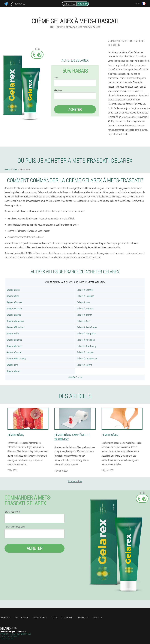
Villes (54, 617)
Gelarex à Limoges (85, 352)
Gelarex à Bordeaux (15, 321)
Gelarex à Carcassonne (87, 358)
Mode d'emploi (22, 617)
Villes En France (75, 377)
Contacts (97, 617)
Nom (56, 77)
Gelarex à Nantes (14, 340)
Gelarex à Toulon (14, 352)
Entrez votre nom (12, 512)
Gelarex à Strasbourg (86, 346)
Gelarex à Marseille (85, 290)
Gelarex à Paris (13, 290)
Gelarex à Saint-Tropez (87, 327)
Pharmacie (83, 617)
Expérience (5, 617)
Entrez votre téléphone (15, 527)
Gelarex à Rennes (14, 346)
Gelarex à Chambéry (15, 327)
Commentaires (40, 617)
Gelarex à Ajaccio (14, 308)
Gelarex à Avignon (85, 308)
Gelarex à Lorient (84, 365)
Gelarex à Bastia (14, 315)
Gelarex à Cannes (14, 302)
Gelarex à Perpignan (86, 340)
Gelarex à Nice (13, 296)
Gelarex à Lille (13, 333)
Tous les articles (75, 481)
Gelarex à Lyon (83, 302)
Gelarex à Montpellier (86, 333)
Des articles (68, 617)
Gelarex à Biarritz (84, 315)
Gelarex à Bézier (13, 371)
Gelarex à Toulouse (85, 296)
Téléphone (58, 90)
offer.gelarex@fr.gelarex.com (13, 631)
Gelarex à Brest (84, 321)
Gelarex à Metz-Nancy (16, 358)
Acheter (75, 109)
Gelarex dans (12, 365)
